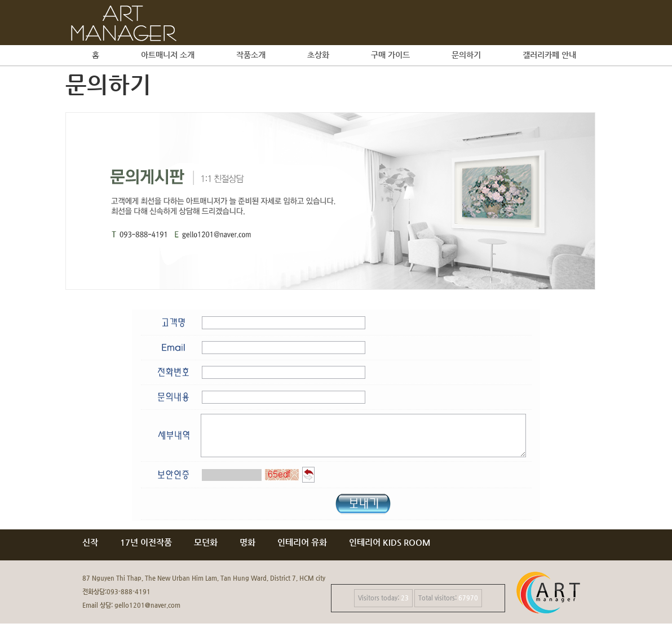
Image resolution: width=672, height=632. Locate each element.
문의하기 (466, 55)
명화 (247, 551)
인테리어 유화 (302, 551)
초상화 (318, 55)
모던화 (206, 551)
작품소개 (251, 55)
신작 (90, 551)
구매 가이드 (390, 55)
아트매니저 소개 (168, 55)
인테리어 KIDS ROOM (390, 551)
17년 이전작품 (146, 551)
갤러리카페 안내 (549, 55)
